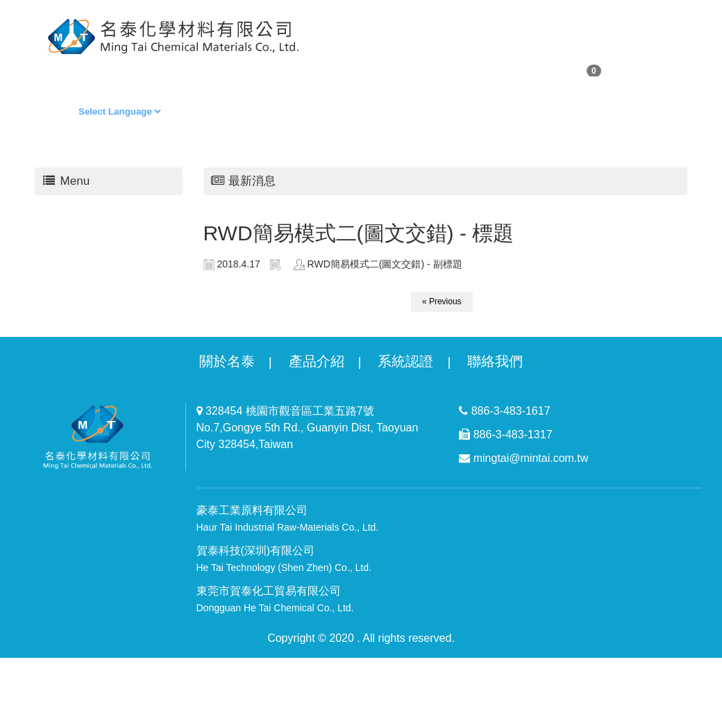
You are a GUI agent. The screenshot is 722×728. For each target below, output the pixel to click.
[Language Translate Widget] (119, 111)
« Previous (442, 301)
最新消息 (427, 69)
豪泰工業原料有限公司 (288, 519)
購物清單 (167, 69)
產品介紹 (317, 361)
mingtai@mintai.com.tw (523, 458)
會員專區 (235, 69)
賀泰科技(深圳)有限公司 (284, 559)
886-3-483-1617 (504, 411)
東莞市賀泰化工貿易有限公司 (275, 599)
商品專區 (359, 69)
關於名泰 (227, 361)
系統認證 (405, 361)
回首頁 (297, 69)
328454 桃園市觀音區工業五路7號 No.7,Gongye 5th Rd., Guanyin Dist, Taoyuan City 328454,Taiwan (308, 428)
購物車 (570, 70)
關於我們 (99, 69)
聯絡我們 (495, 69)
